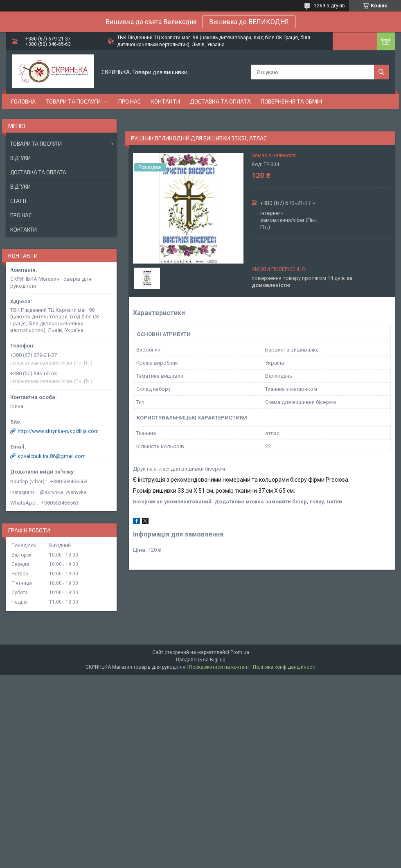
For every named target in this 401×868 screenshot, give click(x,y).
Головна (23, 101)
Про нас (130, 101)
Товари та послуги (73, 101)
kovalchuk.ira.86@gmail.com (52, 456)
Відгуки (20, 158)
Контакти (165, 101)
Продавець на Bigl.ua (201, 660)
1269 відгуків (329, 6)
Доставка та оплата (220, 101)
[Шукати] (381, 72)
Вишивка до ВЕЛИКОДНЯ (249, 22)
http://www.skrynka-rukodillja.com (58, 431)
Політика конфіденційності (284, 667)
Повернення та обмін (291, 101)
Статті (18, 201)
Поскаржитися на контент (219, 667)
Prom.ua (240, 652)
